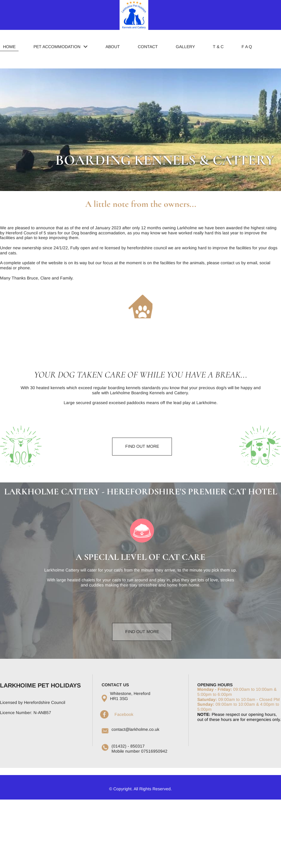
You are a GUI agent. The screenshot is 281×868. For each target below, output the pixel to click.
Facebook (124, 714)
